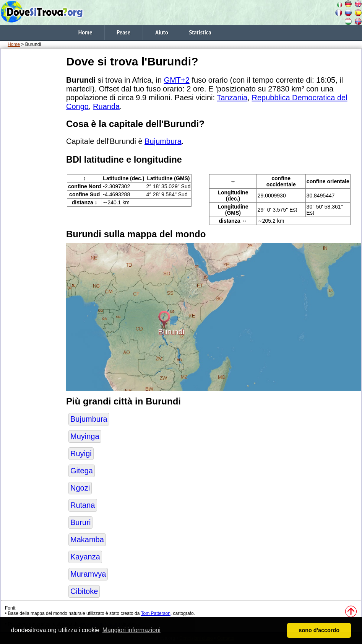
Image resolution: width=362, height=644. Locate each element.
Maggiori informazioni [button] (131, 630)
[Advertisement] (32, 168)
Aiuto (162, 32)
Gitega (82, 471)
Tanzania (232, 98)
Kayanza (85, 557)
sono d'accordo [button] (319, 630)
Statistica (200, 32)
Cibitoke (84, 591)
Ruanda (106, 106)
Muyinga (85, 436)
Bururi (80, 522)
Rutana (83, 505)
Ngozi (80, 488)
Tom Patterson (156, 613)
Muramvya (88, 574)
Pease (123, 32)
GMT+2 (177, 80)
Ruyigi (81, 453)
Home (85, 32)
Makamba (87, 540)
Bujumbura (163, 141)
